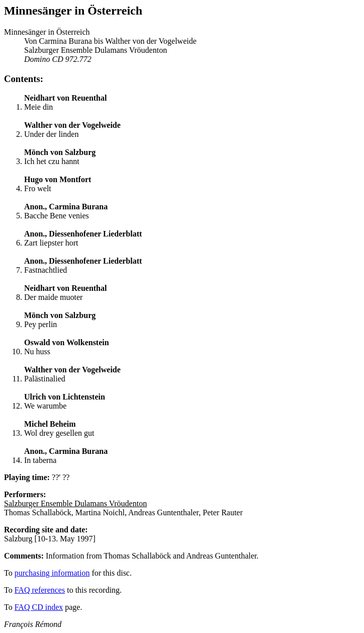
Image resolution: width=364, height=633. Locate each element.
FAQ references (40, 590)
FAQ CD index (39, 607)
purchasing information (52, 573)
